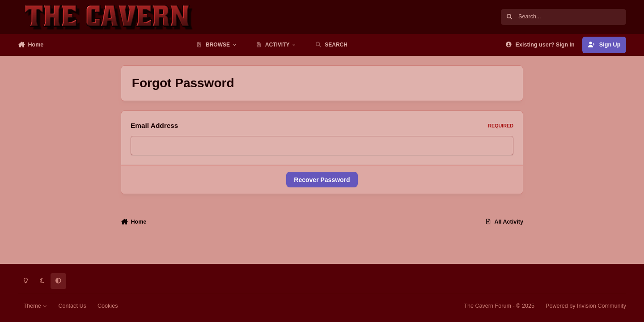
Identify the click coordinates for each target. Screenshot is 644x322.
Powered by (586, 306)
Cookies (108, 306)
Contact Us (72, 306)
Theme (36, 306)
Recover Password (322, 180)
